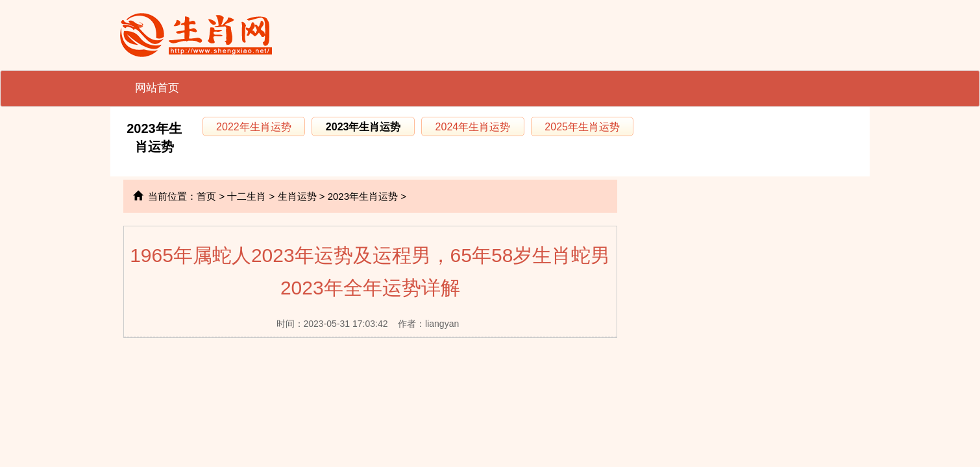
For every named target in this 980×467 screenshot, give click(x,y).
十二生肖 (247, 196)
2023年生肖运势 (363, 127)
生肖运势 (297, 196)
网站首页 (157, 88)
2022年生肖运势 (254, 127)
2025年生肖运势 (582, 127)
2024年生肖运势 (473, 127)
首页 (206, 196)
